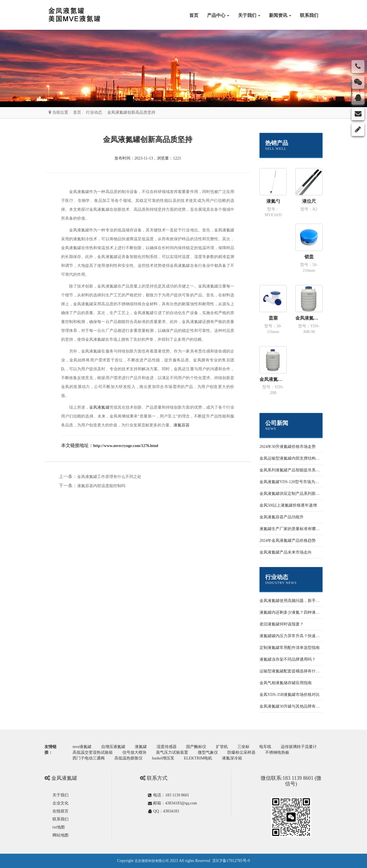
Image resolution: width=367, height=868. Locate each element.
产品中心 (218, 15)
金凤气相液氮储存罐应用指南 (286, 683)
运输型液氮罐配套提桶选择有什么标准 (294, 671)
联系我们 (309, 15)
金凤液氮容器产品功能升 (282, 517)
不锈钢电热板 (277, 752)
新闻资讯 (280, 15)
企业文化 (60, 803)
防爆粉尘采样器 (241, 752)
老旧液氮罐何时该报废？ (282, 624)
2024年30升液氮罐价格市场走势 (288, 447)
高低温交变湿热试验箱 (93, 752)
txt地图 (59, 827)
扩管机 (222, 747)
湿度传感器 (167, 747)
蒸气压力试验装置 (172, 752)
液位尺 (309, 201)
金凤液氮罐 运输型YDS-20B (273, 379)
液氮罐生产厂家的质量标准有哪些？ (292, 529)
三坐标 (243, 747)
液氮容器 (181, 425)
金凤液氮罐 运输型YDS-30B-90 (309, 318)
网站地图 (60, 835)
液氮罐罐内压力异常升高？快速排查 (292, 636)
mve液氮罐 (82, 747)
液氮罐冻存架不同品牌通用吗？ (288, 659)
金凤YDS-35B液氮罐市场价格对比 (290, 695)
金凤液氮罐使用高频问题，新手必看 (292, 601)
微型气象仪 (208, 752)
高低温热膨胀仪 (128, 758)
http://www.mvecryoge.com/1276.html (126, 446)
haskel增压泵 (163, 758)
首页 (194, 15)
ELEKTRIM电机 (198, 758)
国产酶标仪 (196, 747)
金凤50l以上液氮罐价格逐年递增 (288, 505)
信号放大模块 (134, 752)
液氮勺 (273, 201)
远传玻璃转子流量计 (299, 747)
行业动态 (94, 112)
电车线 (265, 747)
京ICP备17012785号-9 (231, 861)
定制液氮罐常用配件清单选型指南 (290, 648)
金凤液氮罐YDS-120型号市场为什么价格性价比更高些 (307, 482)
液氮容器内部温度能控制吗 (101, 486)
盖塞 (273, 318)
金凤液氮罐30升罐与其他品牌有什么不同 (296, 706)
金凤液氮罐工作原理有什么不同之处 (109, 477)
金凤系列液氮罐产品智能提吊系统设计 (294, 470)
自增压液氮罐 (113, 747)
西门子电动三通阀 (89, 758)
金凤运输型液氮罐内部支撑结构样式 (292, 458)
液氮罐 (141, 747)
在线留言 (60, 811)
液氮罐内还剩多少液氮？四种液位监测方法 (298, 612)
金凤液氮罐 (99, 407)
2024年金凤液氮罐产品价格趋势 (288, 541)
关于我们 (249, 15)
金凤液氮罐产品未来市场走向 (286, 552)
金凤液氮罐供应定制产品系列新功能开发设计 (300, 494)
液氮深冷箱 (232, 758)
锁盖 (309, 257)
